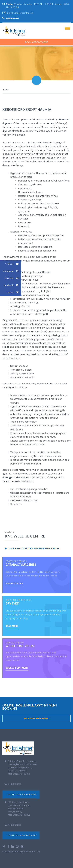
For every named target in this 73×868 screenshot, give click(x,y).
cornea (50, 123)
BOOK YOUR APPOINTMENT (37, 718)
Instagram (12, 271)
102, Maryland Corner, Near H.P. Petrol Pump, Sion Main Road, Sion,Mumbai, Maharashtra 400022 (19, 809)
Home (5, 89)
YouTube (13, 264)
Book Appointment (37, 42)
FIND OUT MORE (14, 583)
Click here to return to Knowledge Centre (32, 548)
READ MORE (12, 626)
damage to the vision (15, 477)
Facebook (12, 285)
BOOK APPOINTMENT (17, 668)
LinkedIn (13, 278)
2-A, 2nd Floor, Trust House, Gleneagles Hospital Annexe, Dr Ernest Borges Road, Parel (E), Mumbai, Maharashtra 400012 (22, 768)
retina (6, 347)
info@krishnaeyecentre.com (20, 13)
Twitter (14, 292)
